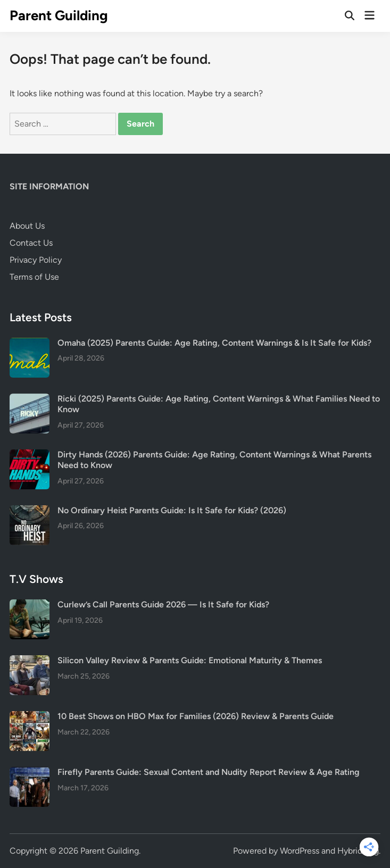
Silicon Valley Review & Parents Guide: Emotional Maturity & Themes (190, 660)
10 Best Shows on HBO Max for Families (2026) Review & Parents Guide (196, 716)
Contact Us (31, 243)
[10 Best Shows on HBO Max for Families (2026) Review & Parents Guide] (30, 717)
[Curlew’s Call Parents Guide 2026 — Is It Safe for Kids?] (30, 606)
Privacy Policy (36, 260)
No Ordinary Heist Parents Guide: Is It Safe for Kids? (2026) (172, 510)
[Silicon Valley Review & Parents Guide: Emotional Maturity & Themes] (30, 661)
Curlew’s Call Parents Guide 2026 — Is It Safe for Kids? (163, 604)
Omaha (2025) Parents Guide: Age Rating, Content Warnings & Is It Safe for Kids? (214, 343)
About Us (27, 226)
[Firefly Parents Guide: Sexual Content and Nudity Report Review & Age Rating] (30, 773)
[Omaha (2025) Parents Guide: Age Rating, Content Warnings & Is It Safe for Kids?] (30, 344)
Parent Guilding (59, 15)
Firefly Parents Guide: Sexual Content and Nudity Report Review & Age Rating (209, 772)
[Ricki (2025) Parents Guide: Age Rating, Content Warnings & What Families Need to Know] (30, 400)
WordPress (300, 851)
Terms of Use (34, 277)
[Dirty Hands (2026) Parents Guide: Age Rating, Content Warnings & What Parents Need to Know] (30, 456)
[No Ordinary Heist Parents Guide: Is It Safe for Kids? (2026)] (30, 511)
